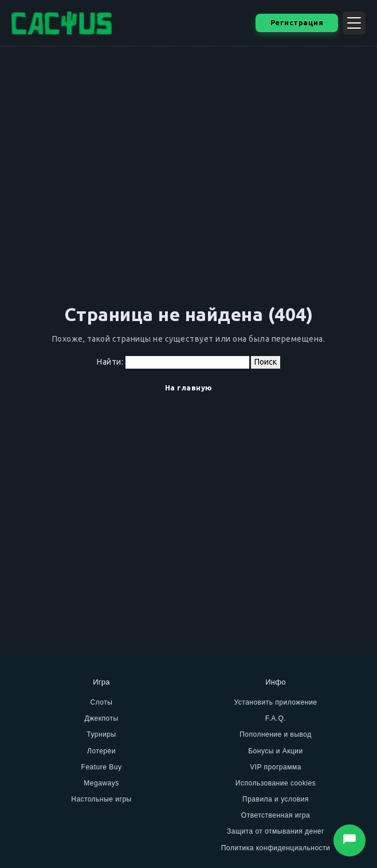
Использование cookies (276, 783)
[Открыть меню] (354, 23)
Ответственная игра (276, 815)
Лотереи (101, 751)
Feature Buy (102, 767)
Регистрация (297, 22)
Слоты (102, 702)
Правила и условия (276, 799)
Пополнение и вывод (276, 734)
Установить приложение (275, 702)
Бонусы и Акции (276, 751)
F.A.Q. (276, 718)
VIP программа (276, 767)
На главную (189, 388)
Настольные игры (101, 799)
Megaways (101, 783)
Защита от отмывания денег (276, 831)
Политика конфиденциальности (276, 848)
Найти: (110, 362)
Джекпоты (101, 718)
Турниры (101, 734)
